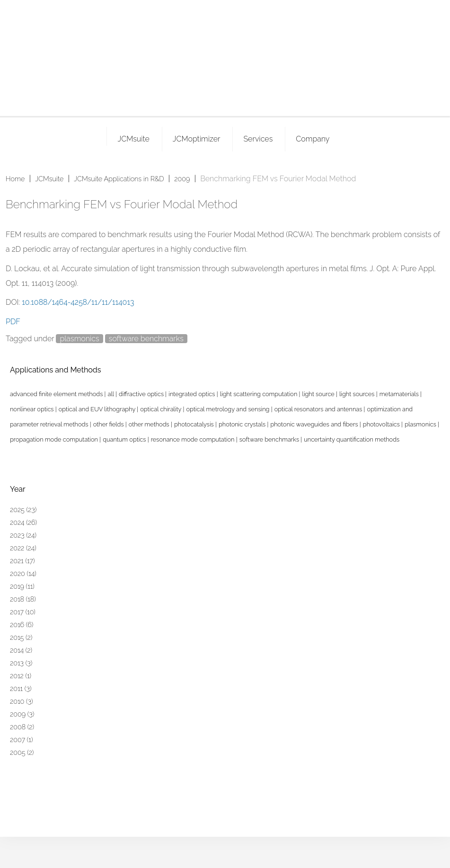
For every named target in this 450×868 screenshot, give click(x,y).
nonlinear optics (33, 409)
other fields (109, 424)
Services (258, 139)
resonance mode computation (194, 439)
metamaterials (400, 394)
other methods (150, 424)
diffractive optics (142, 394)
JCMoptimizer (197, 139)
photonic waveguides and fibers (315, 424)
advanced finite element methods (57, 394)
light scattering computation (260, 394)
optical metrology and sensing (228, 409)
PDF (13, 322)
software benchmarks (146, 339)
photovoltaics (382, 424)
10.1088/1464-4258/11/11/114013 (78, 302)
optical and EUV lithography (98, 409)
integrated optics (192, 394)
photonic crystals (243, 424)
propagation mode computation (55, 439)
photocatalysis (195, 424)
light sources (358, 394)
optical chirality (161, 409)
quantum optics (125, 439)
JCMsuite (133, 139)
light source (319, 394)
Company (313, 139)
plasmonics (79, 339)
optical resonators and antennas (319, 409)
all (112, 394)
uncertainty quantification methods (352, 439)
